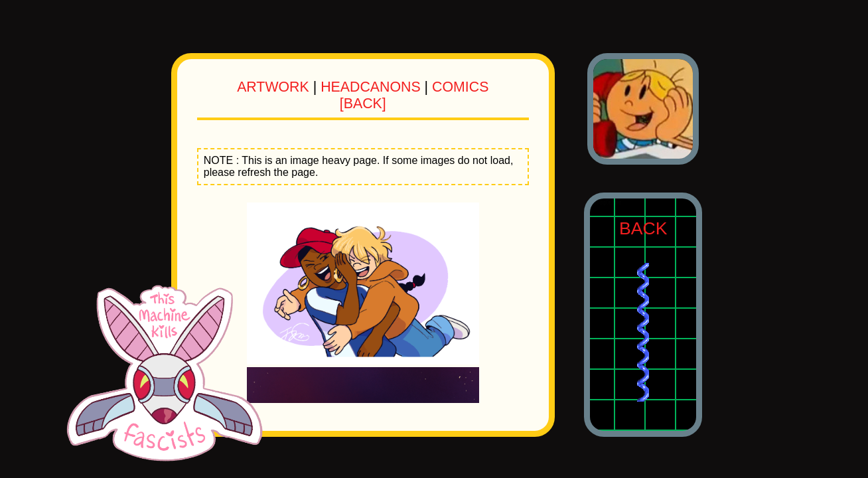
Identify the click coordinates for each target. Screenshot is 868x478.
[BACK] (363, 104)
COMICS (460, 87)
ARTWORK (273, 87)
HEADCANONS (371, 87)
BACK (643, 228)
